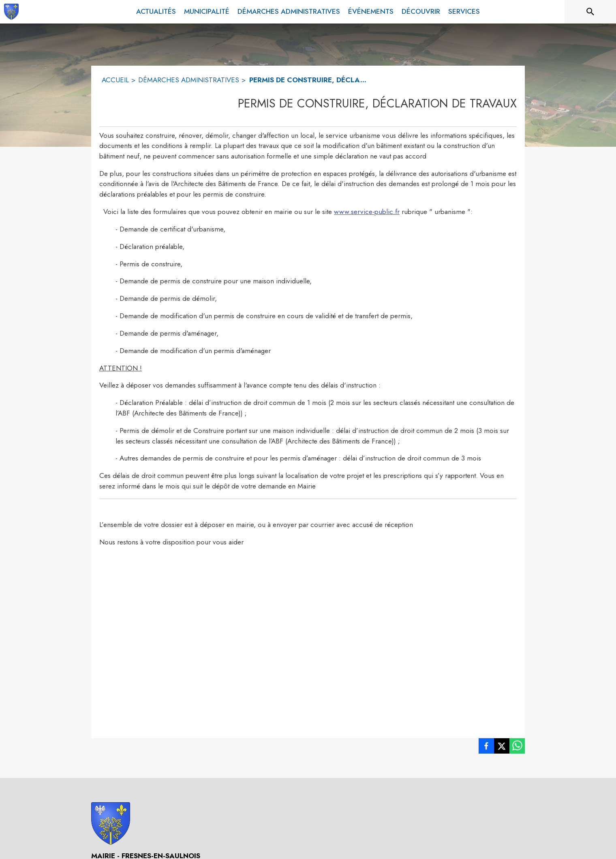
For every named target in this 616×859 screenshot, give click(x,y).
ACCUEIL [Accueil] (115, 80)
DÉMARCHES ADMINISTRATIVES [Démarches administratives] (189, 80)
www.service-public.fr (367, 212)
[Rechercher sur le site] (590, 12)
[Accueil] (11, 12)
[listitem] (486, 748)
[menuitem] (156, 12)
